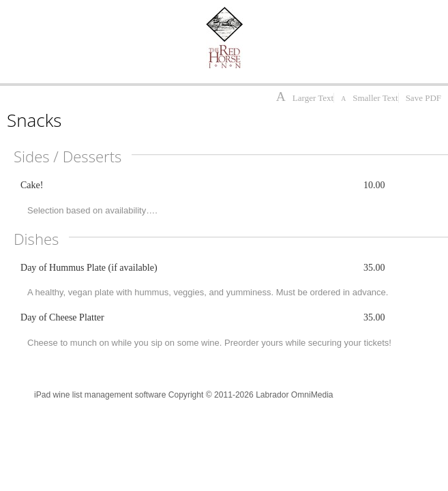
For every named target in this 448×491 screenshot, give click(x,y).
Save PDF (423, 98)
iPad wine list (58, 395)
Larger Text (305, 98)
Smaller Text (369, 98)
